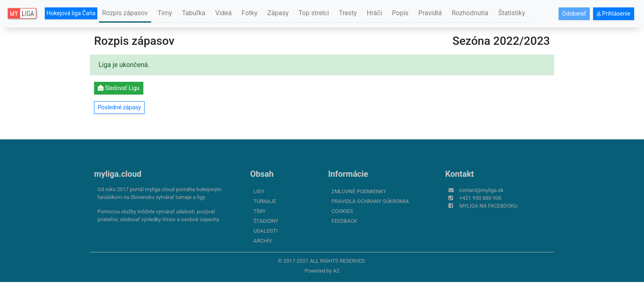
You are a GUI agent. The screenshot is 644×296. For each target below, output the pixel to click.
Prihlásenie (614, 14)
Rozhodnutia (470, 13)
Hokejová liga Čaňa (71, 13)
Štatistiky (512, 13)
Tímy (165, 13)
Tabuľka (194, 13)
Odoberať (574, 14)
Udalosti (266, 231)
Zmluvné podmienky (359, 191)
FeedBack (344, 221)
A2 (336, 271)
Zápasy (278, 13)
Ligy (259, 191)
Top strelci (314, 13)
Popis (400, 13)
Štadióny (266, 221)
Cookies (342, 211)
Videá (223, 13)
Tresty (348, 13)
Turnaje (265, 201)
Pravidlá (430, 13)
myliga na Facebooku (488, 206)
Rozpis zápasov (125, 13)
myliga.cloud (118, 174)
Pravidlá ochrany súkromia (370, 201)
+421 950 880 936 (480, 198)
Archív (263, 241)
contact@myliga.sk (481, 190)
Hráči (375, 13)
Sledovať (119, 88)
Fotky (250, 13)
